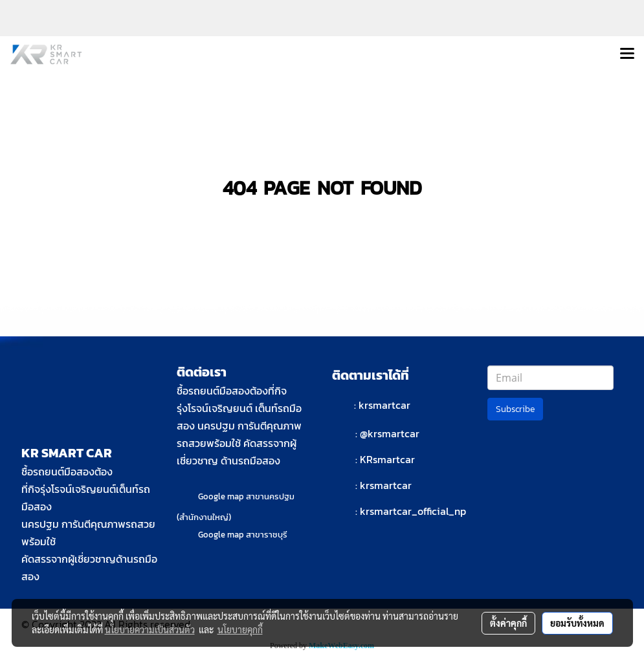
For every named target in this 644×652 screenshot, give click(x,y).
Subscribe (515, 409)
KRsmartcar (387, 459)
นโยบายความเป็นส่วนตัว (150, 629)
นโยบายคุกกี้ (240, 629)
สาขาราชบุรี (267, 535)
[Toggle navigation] (627, 54)
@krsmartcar (390, 433)
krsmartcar (384, 405)
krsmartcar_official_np (413, 511)
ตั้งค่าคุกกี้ (508, 623)
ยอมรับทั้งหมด (577, 623)
